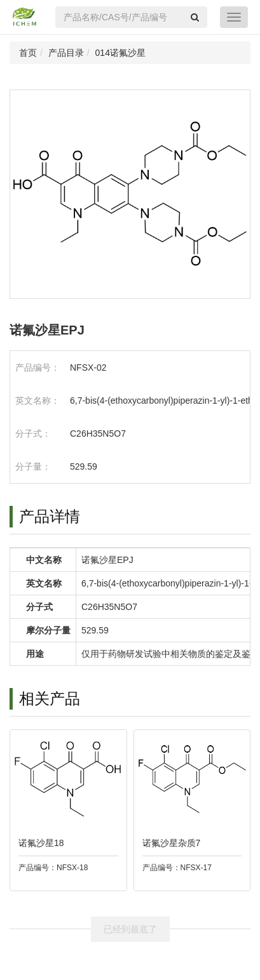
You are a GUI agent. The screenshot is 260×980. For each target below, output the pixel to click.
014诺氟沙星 (120, 53)
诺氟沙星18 (41, 843)
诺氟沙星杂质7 (172, 843)
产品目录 (66, 53)
